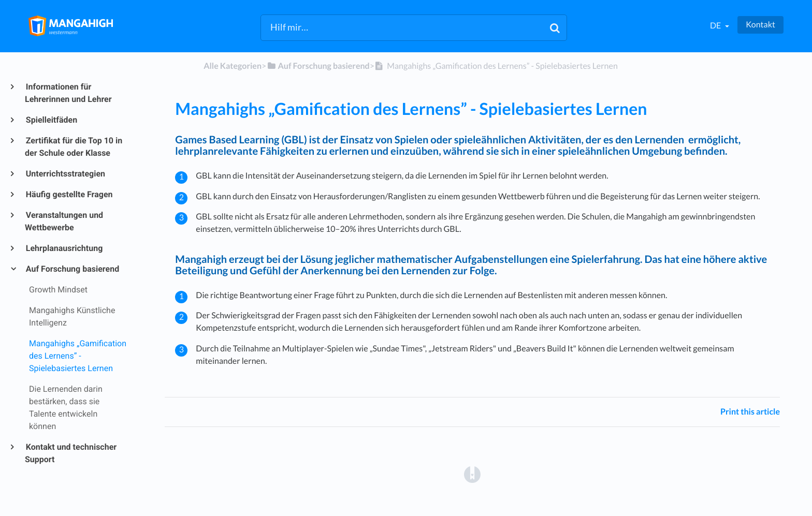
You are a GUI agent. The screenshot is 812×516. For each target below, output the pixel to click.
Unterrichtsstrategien (65, 174)
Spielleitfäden (51, 120)
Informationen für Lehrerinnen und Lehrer (68, 93)
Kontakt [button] (760, 25)
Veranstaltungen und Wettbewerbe (64, 221)
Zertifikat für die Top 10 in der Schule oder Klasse (74, 147)
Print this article (750, 412)
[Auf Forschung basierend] (318, 66)
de (716, 26)
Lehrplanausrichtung (64, 248)
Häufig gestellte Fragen (69, 194)
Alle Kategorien (233, 66)
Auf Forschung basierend (72, 269)
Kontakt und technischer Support (71, 453)
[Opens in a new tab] (472, 474)
